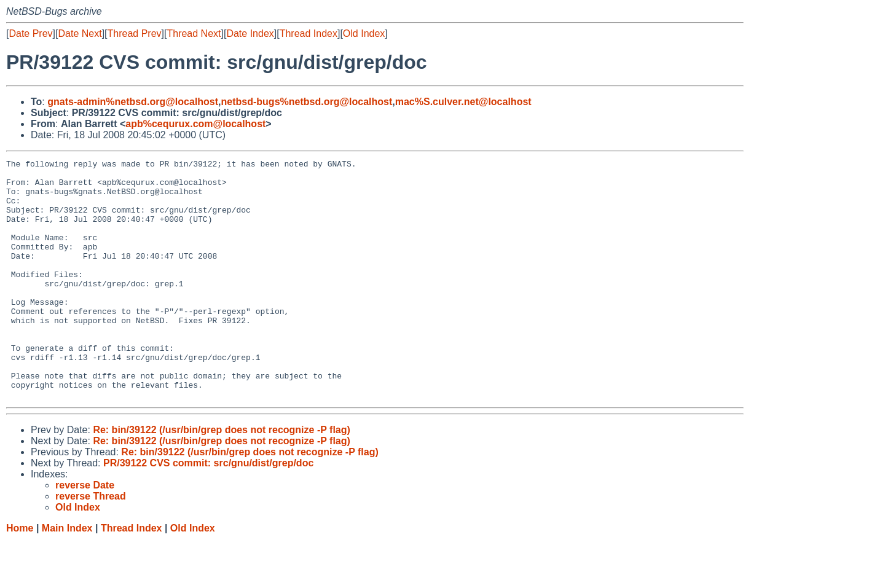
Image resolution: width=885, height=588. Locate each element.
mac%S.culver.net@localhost (463, 102)
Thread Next (194, 33)
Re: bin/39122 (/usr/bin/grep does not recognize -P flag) (221, 478)
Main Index (67, 576)
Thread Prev (135, 33)
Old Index (364, 33)
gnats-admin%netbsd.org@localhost (133, 102)
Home (20, 576)
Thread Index (309, 33)
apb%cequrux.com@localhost (195, 124)
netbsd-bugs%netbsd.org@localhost (307, 102)
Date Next (80, 33)
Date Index (250, 33)
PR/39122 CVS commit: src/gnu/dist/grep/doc (208, 511)
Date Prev (30, 33)
